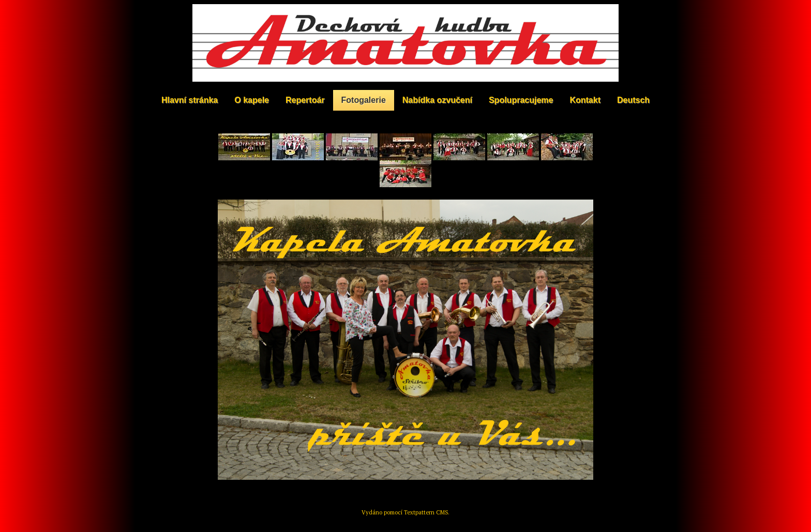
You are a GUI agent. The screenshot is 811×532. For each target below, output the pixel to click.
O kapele (252, 100)
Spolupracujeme (521, 100)
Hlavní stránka (190, 100)
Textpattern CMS (426, 512)
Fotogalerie (364, 100)
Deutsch (633, 100)
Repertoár (305, 100)
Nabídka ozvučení (437, 100)
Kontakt (585, 100)
